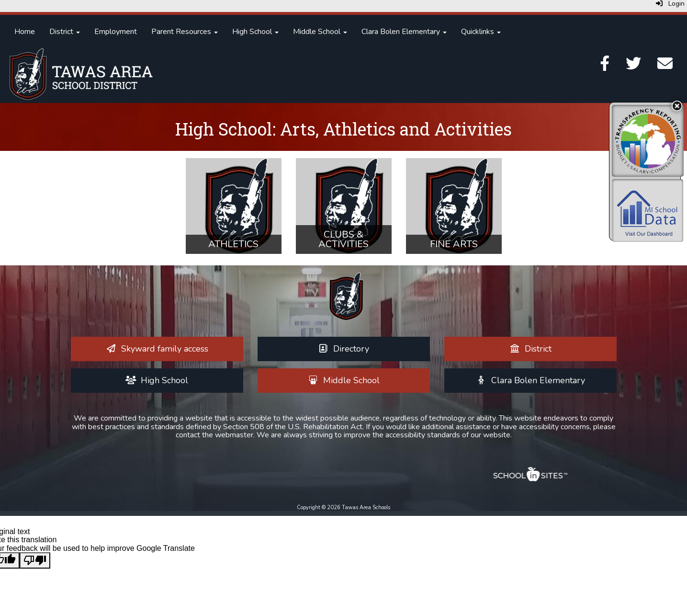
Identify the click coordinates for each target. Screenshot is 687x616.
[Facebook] (605, 67)
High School (255, 32)
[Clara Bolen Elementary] (530, 380)
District (65, 32)
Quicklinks (481, 32)
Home (25, 32)
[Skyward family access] (157, 349)
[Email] (665, 67)
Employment (116, 32)
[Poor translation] (35, 560)
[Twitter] (633, 67)
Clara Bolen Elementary (404, 32)
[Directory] (344, 349)
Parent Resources (185, 32)
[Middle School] (343, 380)
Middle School (320, 32)
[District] (530, 349)
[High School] (157, 380)
